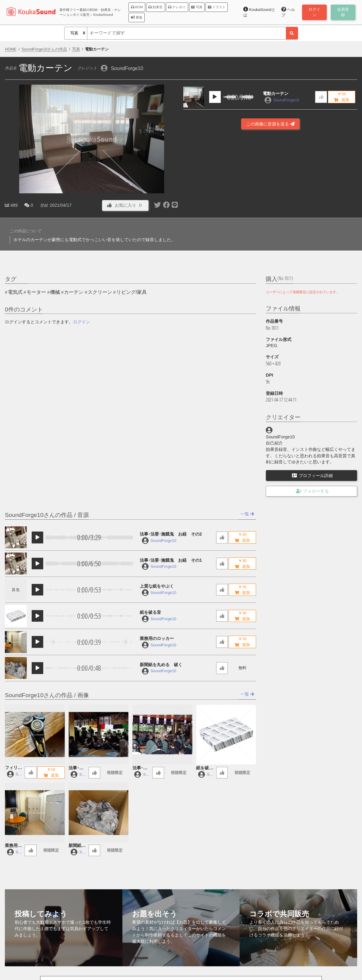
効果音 (155, 7)
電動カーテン (276, 93)
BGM (137, 7)
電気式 (15, 292)
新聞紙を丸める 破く (161, 665)
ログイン (82, 322)
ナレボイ (177, 7)
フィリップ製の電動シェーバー (13, 768)
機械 (55, 292)
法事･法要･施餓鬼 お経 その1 (171, 560)
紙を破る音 (150, 612)
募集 (137, 17)
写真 (197, 7)
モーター (36, 292)
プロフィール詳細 (312, 476)
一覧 (247, 514)
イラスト (217, 7)
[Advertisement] (270, 193)
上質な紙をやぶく (157, 586)
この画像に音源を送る (270, 124)
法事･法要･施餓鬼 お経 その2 (171, 534)
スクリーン (100, 292)
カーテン (74, 292)
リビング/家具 (132, 292)
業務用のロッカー (157, 638)
